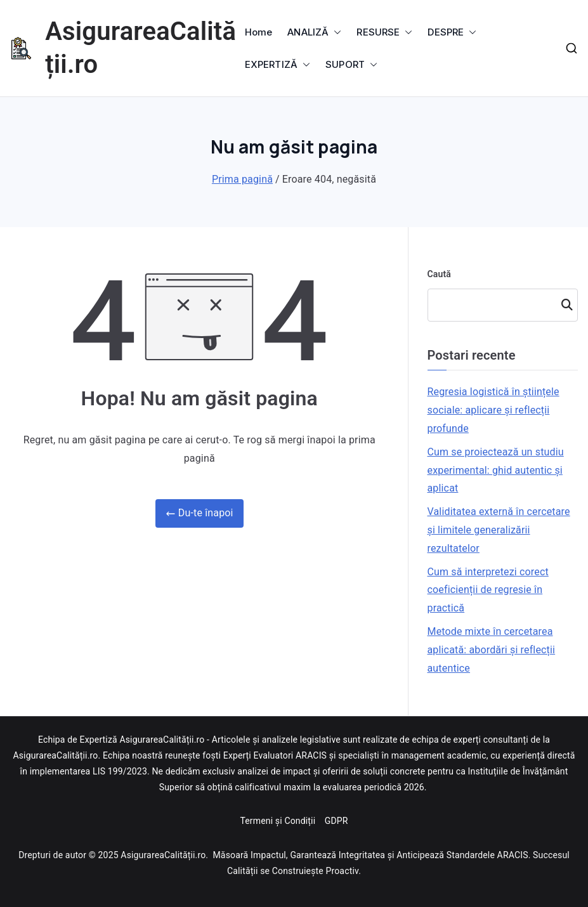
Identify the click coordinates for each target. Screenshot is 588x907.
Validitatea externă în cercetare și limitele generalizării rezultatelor (499, 530)
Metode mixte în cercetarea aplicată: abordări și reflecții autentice (492, 650)
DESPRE (452, 32)
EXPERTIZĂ (278, 64)
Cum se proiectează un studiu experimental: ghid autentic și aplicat (496, 470)
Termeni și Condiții (278, 821)
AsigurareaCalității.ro (163, 855)
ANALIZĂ (314, 32)
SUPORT (351, 64)
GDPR (336, 821)
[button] (335, 32)
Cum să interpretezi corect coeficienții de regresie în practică (488, 590)
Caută (440, 274)
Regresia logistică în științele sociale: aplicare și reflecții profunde (493, 410)
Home (259, 32)
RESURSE (384, 32)
